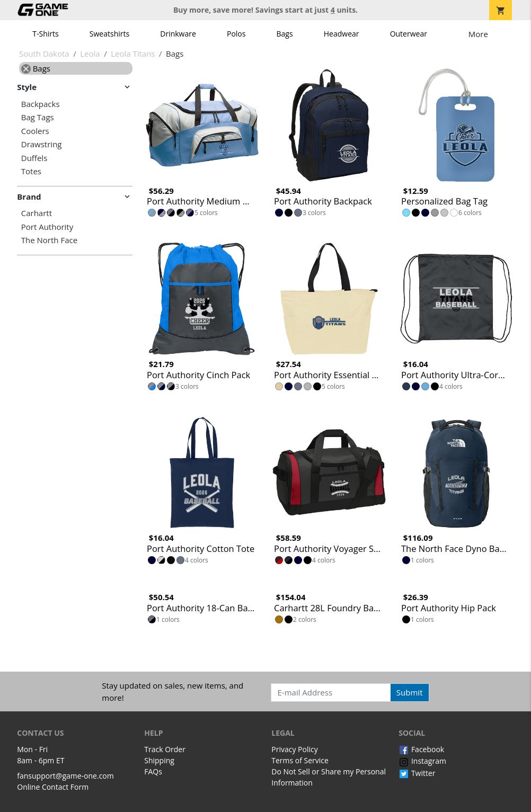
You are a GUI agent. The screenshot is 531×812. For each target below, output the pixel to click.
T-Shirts (45, 34)
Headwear (342, 34)
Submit (410, 692)
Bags (285, 34)
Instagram (422, 761)
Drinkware (178, 34)
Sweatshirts (109, 34)
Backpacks (41, 104)
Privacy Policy (294, 749)
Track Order (165, 749)
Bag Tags (38, 117)
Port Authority (47, 227)
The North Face (49, 240)
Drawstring (42, 144)
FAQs (153, 771)
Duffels (34, 158)
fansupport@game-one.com (65, 776)
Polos (236, 34)
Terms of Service (300, 760)
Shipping (159, 760)
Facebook (421, 749)
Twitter (417, 773)
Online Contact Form (53, 787)
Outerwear (409, 34)
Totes (31, 171)
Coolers (35, 131)
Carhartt (37, 213)
